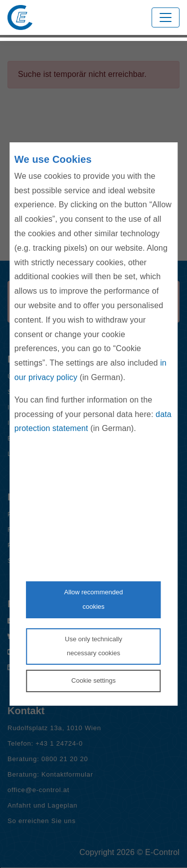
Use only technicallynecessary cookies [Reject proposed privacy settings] (93, 646)
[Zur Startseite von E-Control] (20, 17)
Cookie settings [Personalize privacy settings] (93, 680)
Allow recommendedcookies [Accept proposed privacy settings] (94, 599)
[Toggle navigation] (166, 17)
